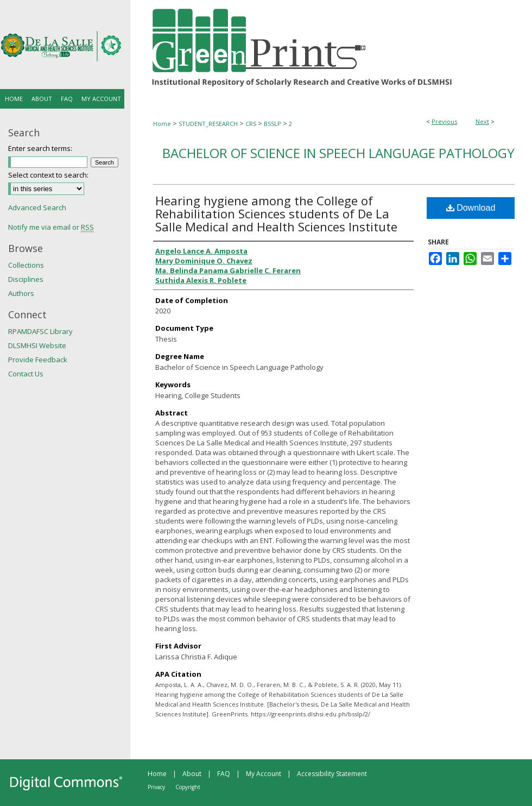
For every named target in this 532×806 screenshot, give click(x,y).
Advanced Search (37, 207)
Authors (21, 293)
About (192, 774)
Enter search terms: (40, 148)
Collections (26, 265)
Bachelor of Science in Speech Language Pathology (338, 153)
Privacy (156, 787)
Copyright (188, 787)
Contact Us (26, 374)
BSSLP (273, 124)
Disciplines (26, 279)
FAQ (224, 774)
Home (162, 124)
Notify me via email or (51, 227)
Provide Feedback (38, 360)
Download (471, 208)
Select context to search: (48, 175)
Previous (444, 121)
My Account (264, 774)
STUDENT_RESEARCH (208, 124)
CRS (251, 124)
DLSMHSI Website (37, 345)
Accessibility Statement (332, 774)
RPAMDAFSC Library (40, 331)
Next (482, 121)
